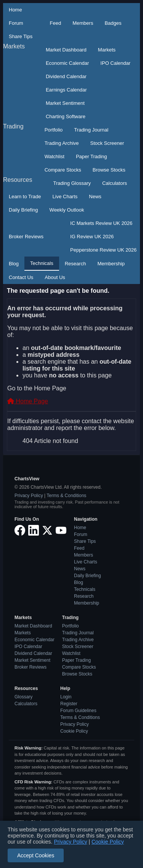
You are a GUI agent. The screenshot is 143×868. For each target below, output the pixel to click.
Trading (13, 126)
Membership (111, 264)
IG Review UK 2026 (92, 237)
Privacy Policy (29, 496)
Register (69, 704)
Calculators (115, 183)
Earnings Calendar (66, 90)
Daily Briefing (23, 210)
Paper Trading (92, 156)
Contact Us (21, 277)
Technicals (42, 263)
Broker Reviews (26, 237)
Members (83, 23)
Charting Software (66, 116)
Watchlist (55, 156)
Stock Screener (107, 143)
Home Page (28, 401)
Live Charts (65, 197)
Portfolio (54, 130)
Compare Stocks (63, 170)
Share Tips (21, 36)
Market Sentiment (65, 103)
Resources (18, 180)
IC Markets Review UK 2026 (101, 223)
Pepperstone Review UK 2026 (103, 250)
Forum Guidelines (78, 711)
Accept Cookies (36, 855)
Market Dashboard (66, 50)
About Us (55, 277)
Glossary (23, 697)
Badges (113, 23)
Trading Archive (62, 143)
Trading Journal (91, 130)
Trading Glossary (72, 183)
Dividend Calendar (66, 76)
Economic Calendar (67, 63)
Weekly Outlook (67, 210)
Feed (56, 23)
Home (15, 10)
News (95, 197)
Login (66, 697)
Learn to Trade (25, 197)
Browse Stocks (109, 170)
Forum (16, 23)
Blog (14, 264)
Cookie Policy (74, 731)
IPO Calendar (115, 63)
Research (76, 264)
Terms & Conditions (66, 496)
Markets (14, 46)
